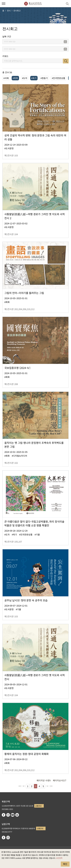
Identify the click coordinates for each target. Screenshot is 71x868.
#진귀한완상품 (59, 78)
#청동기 (44, 78)
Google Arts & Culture (17, 815)
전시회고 (17, 11)
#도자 (25, 78)
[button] (62, 4)
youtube (13, 815)
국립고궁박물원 (33, 4)
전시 (9, 11)
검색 (66, 61)
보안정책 (59, 858)
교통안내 (38, 806)
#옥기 (34, 78)
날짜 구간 (7, 37)
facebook (4, 815)
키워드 (5, 56)
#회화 (15, 78)
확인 (65, 864)
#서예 (6, 78)
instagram (8, 815)
